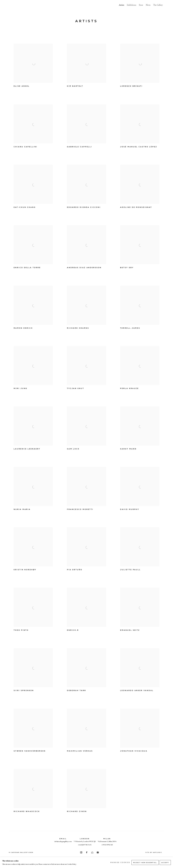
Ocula (92, 853)
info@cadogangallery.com (63, 841)
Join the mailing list (98, 853)
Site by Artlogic (154, 852)
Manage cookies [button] (120, 862)
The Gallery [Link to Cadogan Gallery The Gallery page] (158, 5)
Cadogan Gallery (20, 5)
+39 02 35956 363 (107, 845)
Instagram (81, 853)
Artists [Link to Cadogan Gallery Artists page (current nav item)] (122, 5)
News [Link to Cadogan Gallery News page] (148, 5)
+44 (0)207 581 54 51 (85, 845)
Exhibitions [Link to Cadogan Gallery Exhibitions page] (132, 5)
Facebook (87, 853)
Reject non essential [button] (145, 863)
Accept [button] (165, 863)
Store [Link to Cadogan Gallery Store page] (141, 5)
